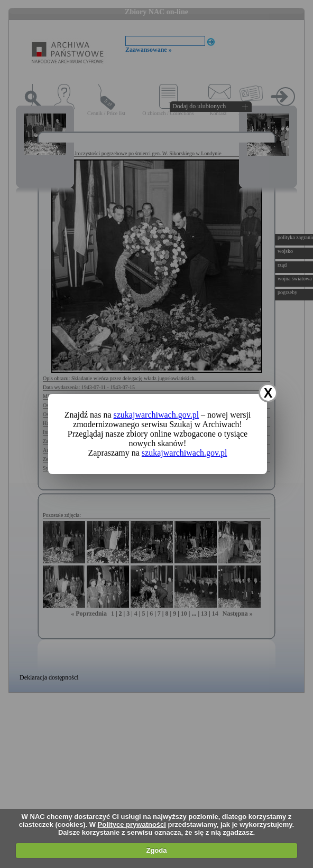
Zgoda (156, 850)
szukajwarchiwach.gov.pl (156, 415)
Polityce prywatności (132, 824)
